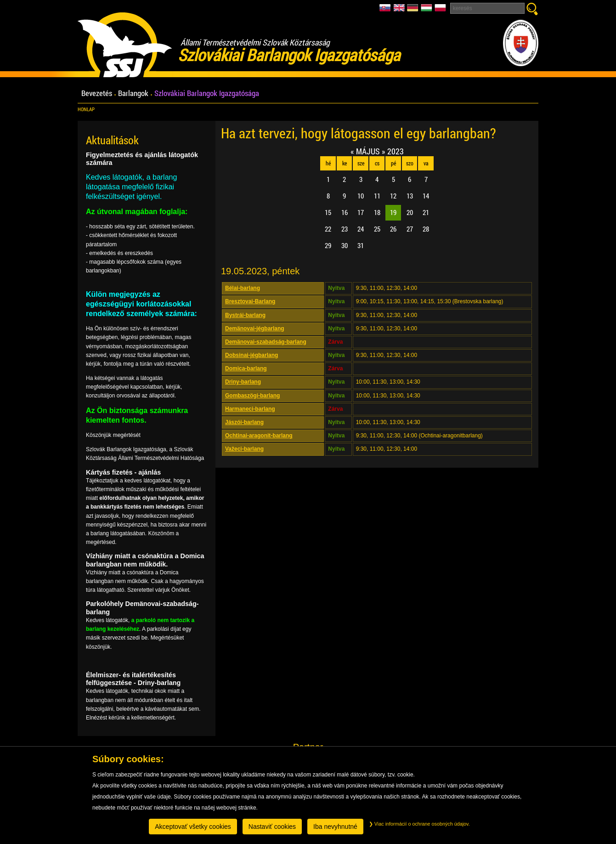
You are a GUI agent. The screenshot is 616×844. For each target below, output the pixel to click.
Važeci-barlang (244, 449)
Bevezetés (97, 93)
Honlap (86, 109)
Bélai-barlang (243, 288)
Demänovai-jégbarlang (255, 329)
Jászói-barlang (244, 422)
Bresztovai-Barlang (250, 301)
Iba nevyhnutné (335, 827)
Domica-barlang (246, 368)
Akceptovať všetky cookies (193, 827)
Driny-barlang (243, 382)
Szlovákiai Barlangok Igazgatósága (207, 93)
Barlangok (133, 93)
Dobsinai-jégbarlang (251, 355)
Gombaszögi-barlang (252, 396)
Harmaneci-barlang (250, 409)
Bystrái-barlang (245, 315)
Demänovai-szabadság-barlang (266, 342)
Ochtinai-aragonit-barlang (259, 436)
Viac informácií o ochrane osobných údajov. (419, 824)
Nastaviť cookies (272, 827)
